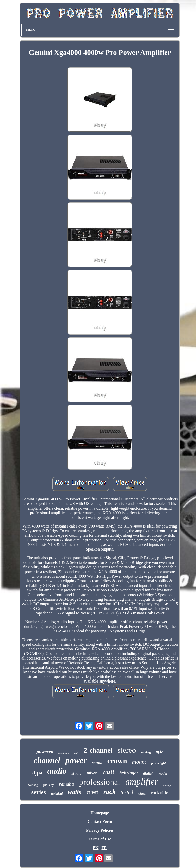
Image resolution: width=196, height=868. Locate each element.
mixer (92, 773)
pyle (159, 752)
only (76, 753)
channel (47, 760)
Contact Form (100, 822)
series (39, 792)
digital (148, 773)
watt (108, 771)
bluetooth (64, 753)
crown (117, 761)
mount (139, 762)
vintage (167, 785)
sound (97, 763)
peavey (49, 785)
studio (76, 773)
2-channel (98, 750)
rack (109, 792)
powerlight (159, 763)
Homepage (100, 813)
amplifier (142, 782)
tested (127, 792)
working (33, 785)
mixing (146, 752)
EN (95, 848)
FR (104, 848)
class (142, 793)
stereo (127, 750)
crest (92, 792)
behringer (129, 773)
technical (57, 794)
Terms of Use (100, 839)
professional (100, 782)
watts (74, 792)
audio (57, 771)
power (76, 760)
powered (45, 751)
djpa (37, 773)
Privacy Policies (100, 830)
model (163, 773)
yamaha (66, 784)
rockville (160, 793)
